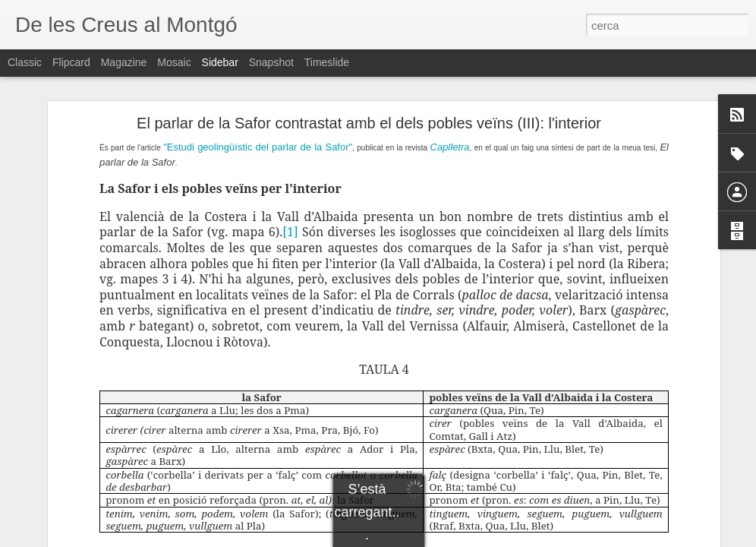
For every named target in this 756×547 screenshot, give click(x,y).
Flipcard (71, 62)
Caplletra (450, 147)
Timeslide (327, 62)
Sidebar (220, 62)
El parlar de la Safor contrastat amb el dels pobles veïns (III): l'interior (369, 123)
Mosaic (174, 62)
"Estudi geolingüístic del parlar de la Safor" (258, 147)
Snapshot (271, 62)
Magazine (124, 62)
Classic (25, 62)
